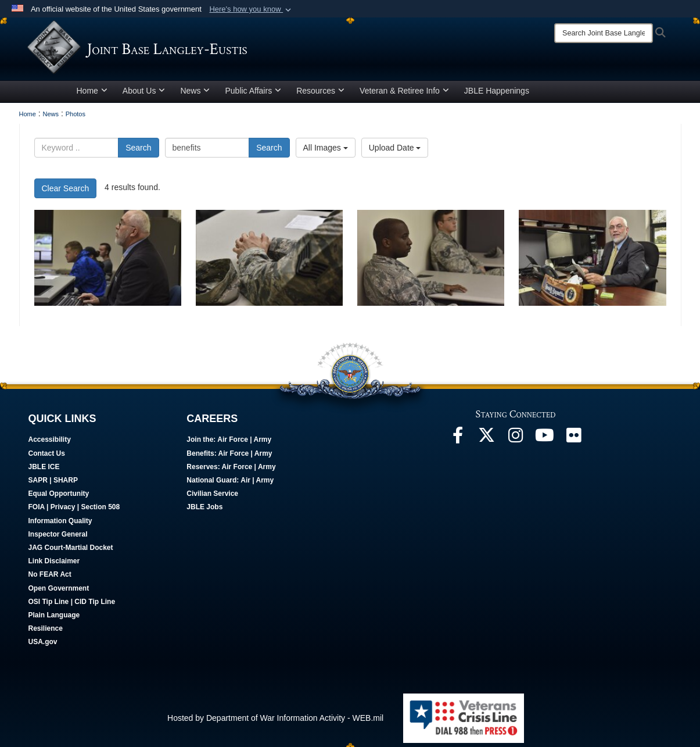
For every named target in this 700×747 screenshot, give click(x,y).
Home (92, 95)
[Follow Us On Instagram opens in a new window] (516, 442)
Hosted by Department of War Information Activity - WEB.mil (275, 722)
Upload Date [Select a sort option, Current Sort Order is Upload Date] (395, 152)
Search (138, 152)
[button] (251, 9)
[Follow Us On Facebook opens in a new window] (458, 442)
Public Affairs (253, 95)
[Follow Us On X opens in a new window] (487, 442)
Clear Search (66, 192)
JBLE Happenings (497, 95)
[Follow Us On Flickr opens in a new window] (574, 442)
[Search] (604, 33)
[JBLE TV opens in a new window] (545, 442)
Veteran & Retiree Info (404, 95)
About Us (144, 95)
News (195, 95)
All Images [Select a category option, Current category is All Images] (326, 152)
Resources (320, 95)
